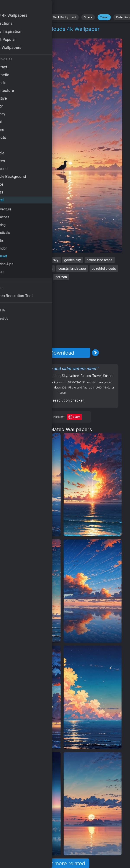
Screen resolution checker (62, 400)
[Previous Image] (29, 353)
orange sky (50, 260)
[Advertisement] (62, 314)
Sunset (32, 34)
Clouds (86, 376)
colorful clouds (18, 269)
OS (33, 376)
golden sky (73, 260)
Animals (19, 17)
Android (43, 376)
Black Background (64, 17)
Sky (65, 376)
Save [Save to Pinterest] (77, 417)
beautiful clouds (104, 269)
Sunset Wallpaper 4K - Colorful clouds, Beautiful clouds (26, 7)
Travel (104, 17)
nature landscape (100, 260)
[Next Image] (95, 353)
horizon (61, 277)
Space (88, 17)
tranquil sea (44, 269)
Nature (74, 376)
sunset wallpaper (23, 260)
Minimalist (38, 17)
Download (62, 353)
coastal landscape (72, 269)
